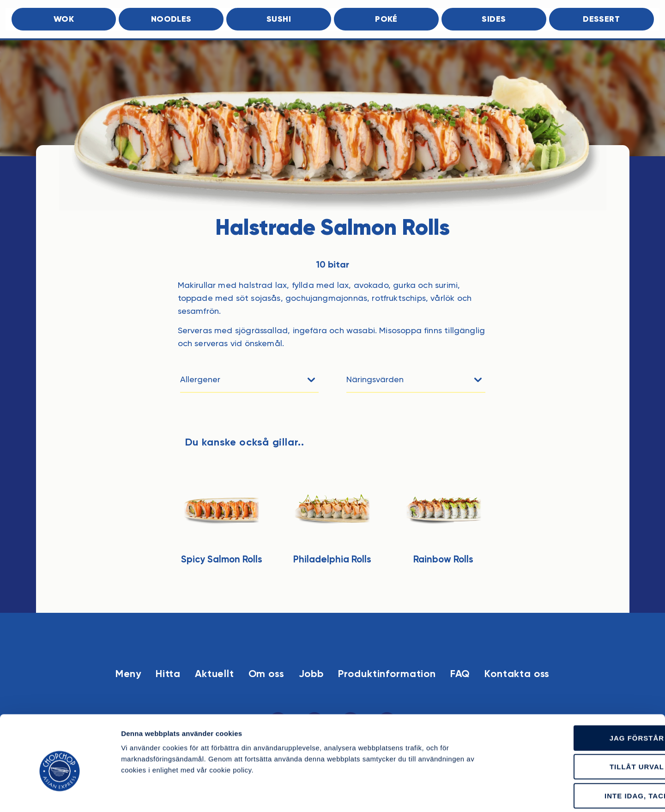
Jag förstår (588, 694)
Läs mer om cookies (519, 794)
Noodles (171, 20)
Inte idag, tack (588, 752)
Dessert (601, 20)
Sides (494, 20)
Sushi (279, 20)
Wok (64, 20)
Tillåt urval (588, 723)
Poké (386, 20)
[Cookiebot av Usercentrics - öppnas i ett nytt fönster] (60, 794)
